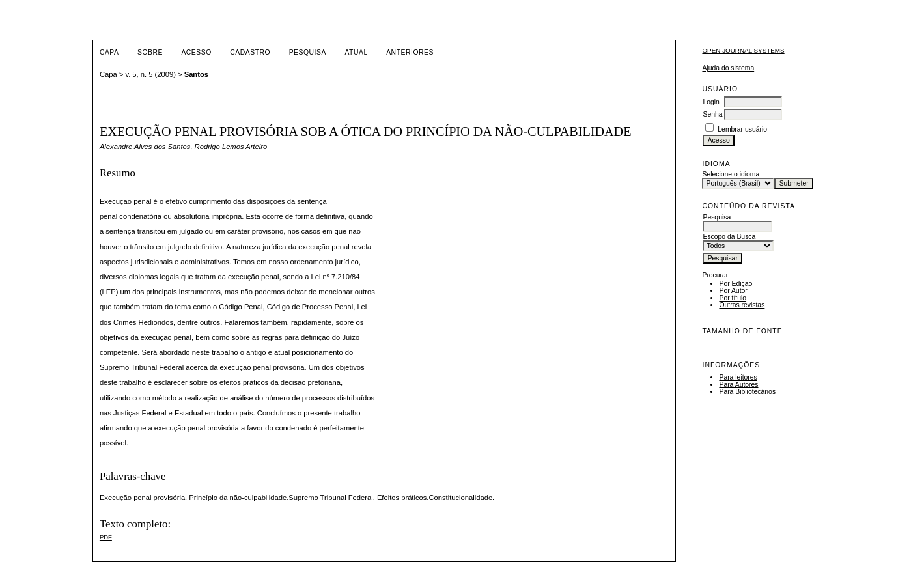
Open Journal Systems (743, 50)
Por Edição (735, 284)
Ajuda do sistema (728, 68)
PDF (106, 537)
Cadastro (250, 52)
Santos (196, 74)
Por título (733, 298)
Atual (356, 52)
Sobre (150, 52)
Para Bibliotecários (747, 392)
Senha (712, 114)
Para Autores (738, 385)
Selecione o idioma (731, 174)
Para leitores (738, 377)
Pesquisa (308, 52)
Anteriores (410, 52)
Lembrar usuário (742, 129)
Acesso (196, 52)
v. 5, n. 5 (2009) (150, 74)
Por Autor (733, 291)
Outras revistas (742, 305)
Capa (109, 52)
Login (711, 102)
